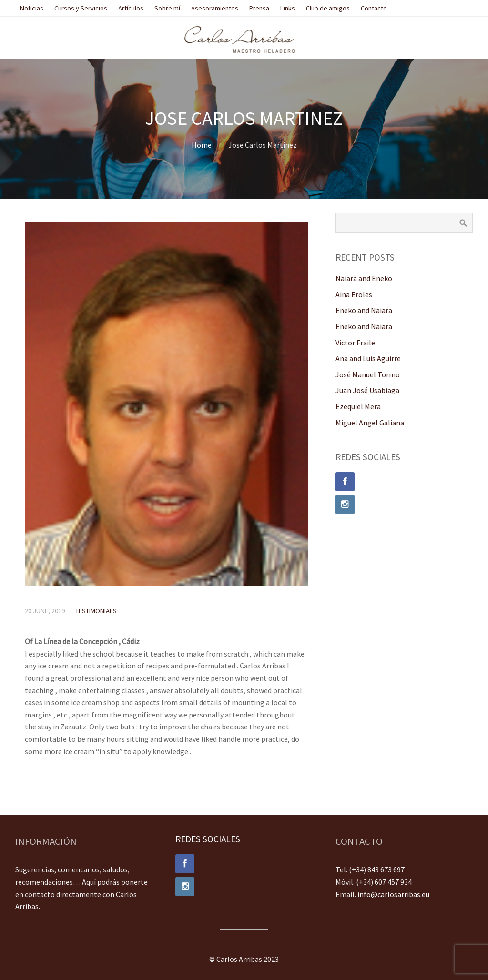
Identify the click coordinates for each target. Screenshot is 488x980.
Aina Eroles (354, 294)
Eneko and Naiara (364, 310)
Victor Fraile (355, 343)
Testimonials (96, 611)
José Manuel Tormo (368, 374)
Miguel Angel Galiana (370, 423)
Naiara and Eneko (364, 278)
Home (202, 145)
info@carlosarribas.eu (393, 894)
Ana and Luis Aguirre (368, 358)
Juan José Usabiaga (367, 390)
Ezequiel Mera (358, 406)
